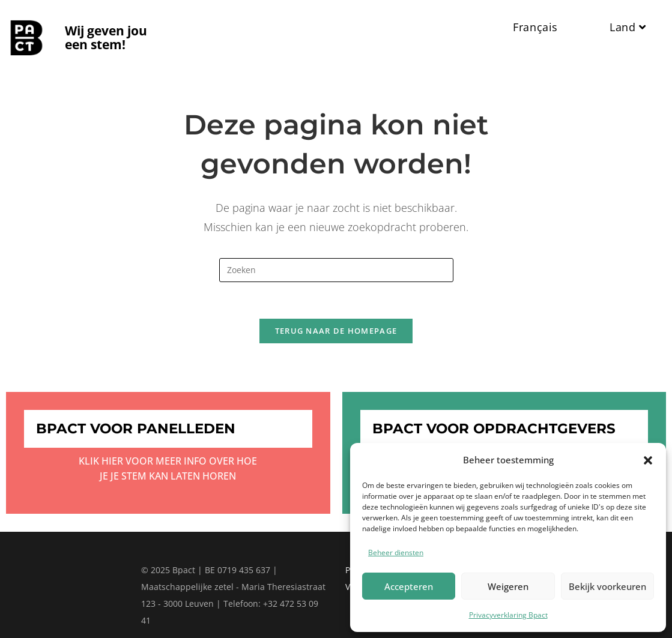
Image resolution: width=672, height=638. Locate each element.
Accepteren (409, 586)
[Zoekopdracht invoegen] (336, 270)
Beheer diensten (396, 552)
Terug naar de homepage (336, 331)
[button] (648, 460)
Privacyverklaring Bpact (508, 615)
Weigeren (508, 586)
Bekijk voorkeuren (607, 586)
